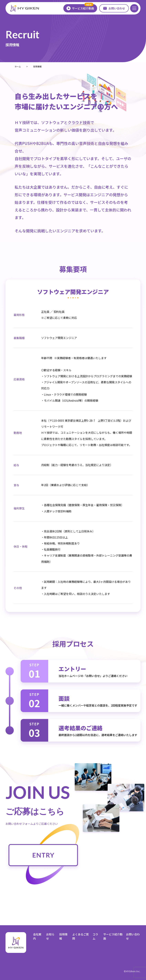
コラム (95, 936)
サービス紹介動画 (113, 936)
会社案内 (37, 936)
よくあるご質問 (81, 936)
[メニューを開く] (134, 8)
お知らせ (50, 936)
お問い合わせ (133, 936)
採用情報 (63, 936)
